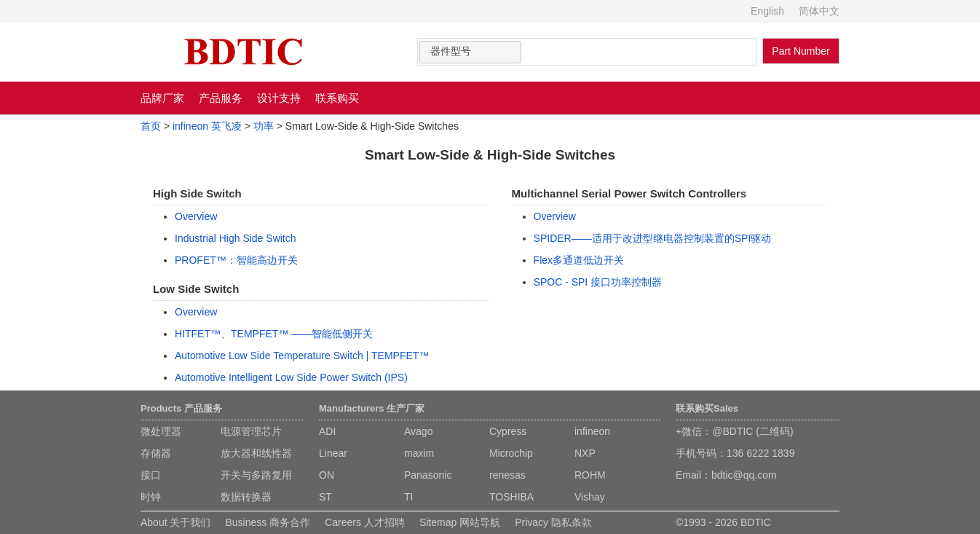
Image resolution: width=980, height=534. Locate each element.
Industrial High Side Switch (236, 238)
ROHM (590, 475)
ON (327, 475)
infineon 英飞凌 (207, 126)
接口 (151, 475)
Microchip (511, 453)
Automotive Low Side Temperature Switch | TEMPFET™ (302, 356)
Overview (196, 216)
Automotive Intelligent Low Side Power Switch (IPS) (291, 377)
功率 (264, 126)
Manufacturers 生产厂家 (372, 408)
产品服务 (221, 98)
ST (325, 497)
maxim (419, 453)
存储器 (156, 453)
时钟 (151, 497)
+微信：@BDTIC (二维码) (735, 431)
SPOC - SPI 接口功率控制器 (598, 282)
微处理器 (161, 431)
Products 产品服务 (181, 408)
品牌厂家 (162, 98)
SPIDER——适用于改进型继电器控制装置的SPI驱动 (653, 238)
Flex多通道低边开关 (579, 260)
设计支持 (279, 98)
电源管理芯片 (251, 431)
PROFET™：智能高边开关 (236, 260)
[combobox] (470, 52)
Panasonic (428, 475)
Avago (418, 431)
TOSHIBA (511, 497)
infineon (592, 431)
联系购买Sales (707, 408)
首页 (151, 126)
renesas (507, 475)
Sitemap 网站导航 (460, 522)
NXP (585, 453)
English (767, 11)
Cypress (508, 431)
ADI (327, 431)
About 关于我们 (175, 522)
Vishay (590, 497)
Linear (333, 453)
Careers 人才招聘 (365, 522)
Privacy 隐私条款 (553, 522)
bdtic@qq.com (744, 475)
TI (408, 497)
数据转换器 (246, 497)
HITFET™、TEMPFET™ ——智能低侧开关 (274, 334)
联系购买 (337, 98)
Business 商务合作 (268, 522)
